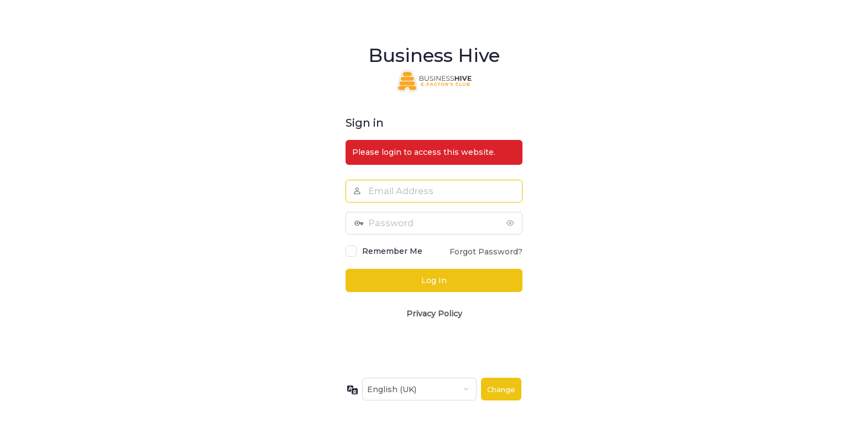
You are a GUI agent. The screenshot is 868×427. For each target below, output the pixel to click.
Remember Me (392, 251)
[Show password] (511, 223)
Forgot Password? (486, 252)
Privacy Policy (434, 314)
